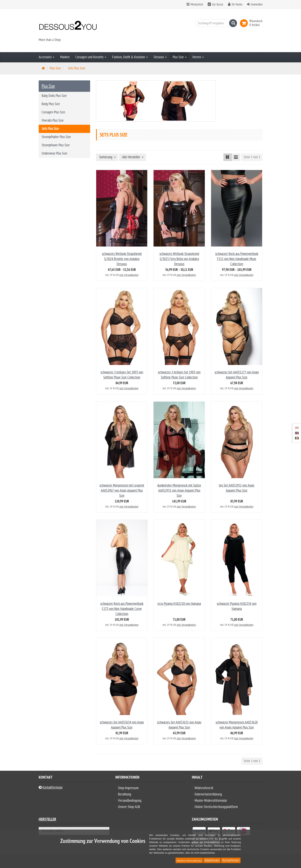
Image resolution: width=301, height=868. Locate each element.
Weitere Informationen (189, 861)
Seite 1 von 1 (252, 157)
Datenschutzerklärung (208, 794)
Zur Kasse (218, 5)
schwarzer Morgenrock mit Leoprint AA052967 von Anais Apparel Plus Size (122, 491)
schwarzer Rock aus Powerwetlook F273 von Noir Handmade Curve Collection (122, 609)
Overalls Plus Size (53, 121)
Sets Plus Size (50, 129)
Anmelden (257, 5)
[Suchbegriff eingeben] (215, 23)
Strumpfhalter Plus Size (56, 137)
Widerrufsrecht (204, 788)
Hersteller (47, 820)
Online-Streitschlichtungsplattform (216, 807)
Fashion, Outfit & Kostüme (130, 57)
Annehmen (231, 860)
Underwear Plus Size (54, 153)
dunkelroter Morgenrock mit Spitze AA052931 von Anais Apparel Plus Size (179, 491)
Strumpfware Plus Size (56, 145)
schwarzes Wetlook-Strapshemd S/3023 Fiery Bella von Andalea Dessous (179, 259)
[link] (245, 23)
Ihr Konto (237, 5)
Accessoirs (47, 57)
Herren (198, 57)
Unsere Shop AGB (129, 807)
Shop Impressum (128, 788)
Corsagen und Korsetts (91, 57)
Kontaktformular (51, 787)
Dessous (160, 57)
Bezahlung (125, 794)
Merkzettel (195, 5)
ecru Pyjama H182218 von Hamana (179, 604)
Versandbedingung (130, 801)
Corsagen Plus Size (53, 112)
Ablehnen (212, 860)
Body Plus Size (51, 104)
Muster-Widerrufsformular (211, 801)
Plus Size (180, 57)
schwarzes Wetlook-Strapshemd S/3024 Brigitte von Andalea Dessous (122, 259)
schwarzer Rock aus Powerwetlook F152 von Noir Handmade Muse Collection (237, 259)
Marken (65, 57)
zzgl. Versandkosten (129, 275)
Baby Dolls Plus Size (54, 96)
